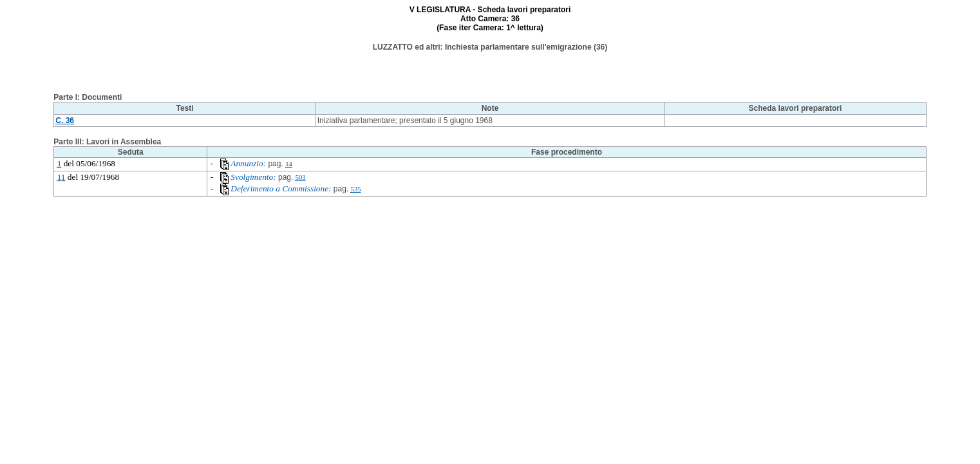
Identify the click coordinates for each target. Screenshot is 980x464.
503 (301, 178)
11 (61, 177)
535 (356, 189)
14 (289, 164)
